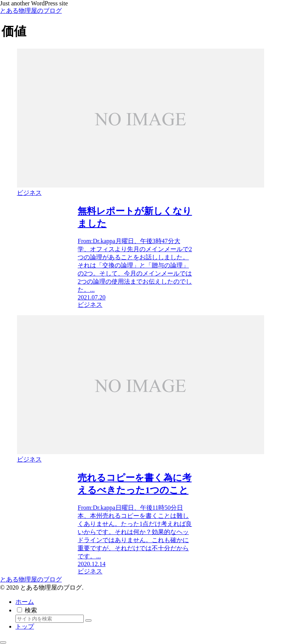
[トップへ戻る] (3, 642)
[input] (50, 619)
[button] (88, 620)
